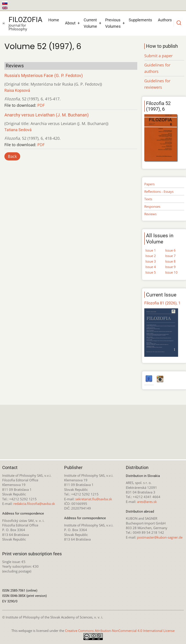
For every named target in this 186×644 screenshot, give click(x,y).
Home (54, 20)
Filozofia (25, 20)
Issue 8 (170, 261)
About (70, 23)
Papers (149, 184)
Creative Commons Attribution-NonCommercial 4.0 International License (120, 631)
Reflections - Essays (159, 191)
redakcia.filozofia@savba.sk (34, 504)
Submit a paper (158, 56)
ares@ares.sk (147, 502)
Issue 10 (171, 272)
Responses (152, 206)
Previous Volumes (113, 23)
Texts (148, 199)
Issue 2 (151, 256)
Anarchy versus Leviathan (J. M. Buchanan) (47, 115)
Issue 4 (151, 267)
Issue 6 (170, 250)
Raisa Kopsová (17, 90)
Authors (165, 20)
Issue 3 (151, 261)
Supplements (140, 20)
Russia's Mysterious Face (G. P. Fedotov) (44, 76)
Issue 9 (170, 267)
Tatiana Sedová (18, 130)
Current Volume (90, 23)
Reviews (150, 214)
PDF (41, 105)
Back (12, 156)
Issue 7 (170, 256)
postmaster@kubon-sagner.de (160, 537)
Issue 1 (151, 250)
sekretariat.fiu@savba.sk (94, 499)
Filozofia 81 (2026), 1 (162, 303)
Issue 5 (151, 272)
